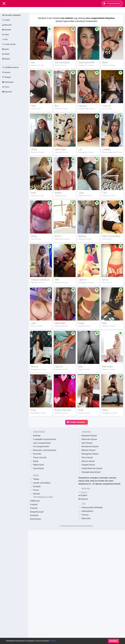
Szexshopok (37, 468)
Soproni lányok (87, 461)
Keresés (6, 72)
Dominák (6, 30)
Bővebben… (54, 642)
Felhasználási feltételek (91, 507)
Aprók (5, 49)
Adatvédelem (86, 511)
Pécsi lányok (86, 457)
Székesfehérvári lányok (90, 468)
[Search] (62, 10)
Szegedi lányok (87, 465)
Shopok (6, 59)
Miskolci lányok (87, 450)
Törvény (84, 515)
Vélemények (8, 82)
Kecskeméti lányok (88, 446)
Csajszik (34, 504)
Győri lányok (85, 443)
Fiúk (5, 39)
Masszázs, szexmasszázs (43, 450)
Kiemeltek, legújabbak (11, 15)
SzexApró (34, 515)
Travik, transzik (9, 44)
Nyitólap (35, 436)
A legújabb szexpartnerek (43, 439)
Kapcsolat (7, 92)
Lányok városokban (40, 483)
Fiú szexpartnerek (39, 446)
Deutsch (83, 499)
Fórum (6, 87)
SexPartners (35, 519)
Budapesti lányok (88, 436)
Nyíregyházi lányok (88, 454)
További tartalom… (77, 422)
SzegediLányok (37, 512)
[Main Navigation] (4, 4)
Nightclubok (37, 465)
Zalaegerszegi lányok (89, 472)
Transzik (34, 508)
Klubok (6, 54)
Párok (5, 34)
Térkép (35, 479)
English (83, 495)
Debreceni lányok (88, 439)
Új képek (6, 77)
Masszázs (7, 25)
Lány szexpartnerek (40, 443)
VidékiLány (35, 501)
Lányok (6, 20)
